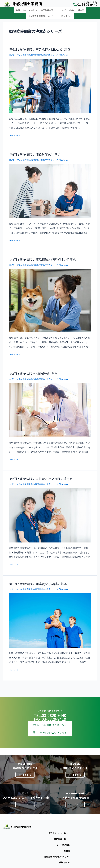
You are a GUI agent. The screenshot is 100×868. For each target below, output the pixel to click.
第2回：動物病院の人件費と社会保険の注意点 (41, 475)
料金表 (81, 9)
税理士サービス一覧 (27, 9)
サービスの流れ (67, 9)
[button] (27, 9)
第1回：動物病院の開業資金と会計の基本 (38, 580)
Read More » (15, 131)
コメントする (16, 51)
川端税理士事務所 (27, 4)
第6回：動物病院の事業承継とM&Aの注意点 (40, 46)
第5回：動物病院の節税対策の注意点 (35, 151)
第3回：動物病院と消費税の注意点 (33, 370)
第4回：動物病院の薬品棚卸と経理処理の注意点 (43, 256)
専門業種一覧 (48, 9)
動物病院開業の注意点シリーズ (49, 51)
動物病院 (29, 51)
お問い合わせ (66, 13)
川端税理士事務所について (42, 13)
